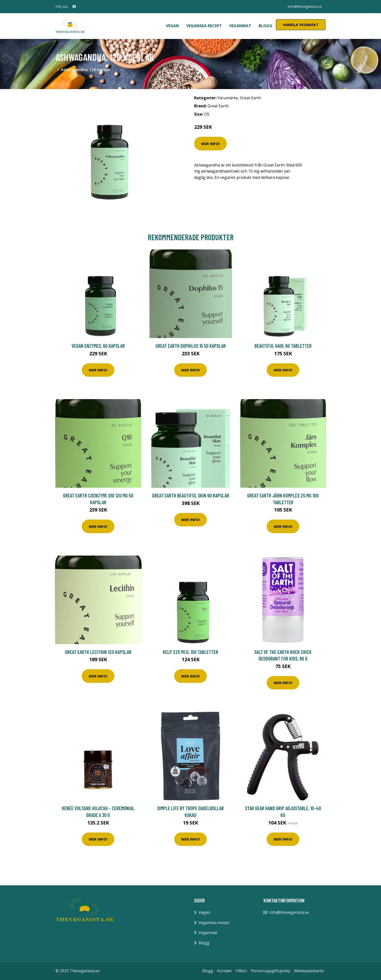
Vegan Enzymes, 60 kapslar (98, 346)
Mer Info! (210, 144)
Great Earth (250, 98)
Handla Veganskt (301, 25)
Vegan (172, 26)
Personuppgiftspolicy (271, 971)
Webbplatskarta (309, 971)
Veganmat (240, 26)
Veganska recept (204, 26)
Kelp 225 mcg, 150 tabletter (190, 652)
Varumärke (228, 98)
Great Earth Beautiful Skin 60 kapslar (191, 495)
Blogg (265, 26)
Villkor (241, 971)
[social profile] (74, 7)
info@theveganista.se (305, 6)
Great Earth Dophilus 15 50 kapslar (191, 346)
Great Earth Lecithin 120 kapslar (98, 652)
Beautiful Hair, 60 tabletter (283, 346)
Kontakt (224, 971)
